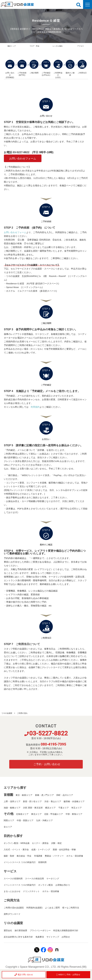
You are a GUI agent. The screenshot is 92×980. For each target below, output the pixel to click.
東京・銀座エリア (24, 795)
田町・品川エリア (65, 795)
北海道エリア (22, 814)
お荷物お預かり (63, 885)
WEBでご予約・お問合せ (68, 975)
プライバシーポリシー (40, 930)
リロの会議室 (7, 713)
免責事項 (40, 937)
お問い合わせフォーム (23, 159)
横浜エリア (50, 808)
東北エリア (36, 814)
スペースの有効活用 (34, 879)
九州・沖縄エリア (44, 820)
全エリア (8, 827)
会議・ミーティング (41, 849)
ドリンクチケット (31, 891)
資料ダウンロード (12, 914)
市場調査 (38, 856)
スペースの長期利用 (13, 879)
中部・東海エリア (74, 814)
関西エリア (9, 820)
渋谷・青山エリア (53, 801)
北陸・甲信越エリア (54, 814)
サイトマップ (53, 937)
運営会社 (8, 930)
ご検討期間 (34, 67)
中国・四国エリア (25, 820)
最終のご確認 (70, 68)
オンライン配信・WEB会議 (17, 843)
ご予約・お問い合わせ (47, 764)
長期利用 (42, 862)
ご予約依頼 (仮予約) (22, 68)
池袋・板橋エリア (12, 808)
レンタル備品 (58, 46)
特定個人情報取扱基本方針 (66, 930)
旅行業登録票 (21, 930)
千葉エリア (64, 808)
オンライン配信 (45, 885)
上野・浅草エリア (12, 801)
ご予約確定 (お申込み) (46, 68)
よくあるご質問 (52, 908)
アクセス (81, 46)
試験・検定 (57, 843)
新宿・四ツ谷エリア (32, 801)
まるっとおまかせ (12, 891)
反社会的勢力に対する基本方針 (18, 937)
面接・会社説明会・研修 (64, 849)
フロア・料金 (34, 46)
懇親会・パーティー (54, 856)
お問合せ (66, 937)
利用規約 (35, 407)
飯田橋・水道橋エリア (74, 801)
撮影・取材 (9, 856)
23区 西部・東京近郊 (33, 808)
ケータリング (53, 879)
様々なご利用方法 (71, 908)
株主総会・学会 (24, 856)
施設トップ (12, 46)
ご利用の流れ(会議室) (14, 908)
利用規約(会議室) (34, 908)
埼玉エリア (76, 808)
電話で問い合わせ (24, 975)
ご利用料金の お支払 (58, 69)
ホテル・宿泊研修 (75, 856)
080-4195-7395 (53, 744)
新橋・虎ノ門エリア (44, 795)
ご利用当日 (82, 67)
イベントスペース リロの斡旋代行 (20, 862)
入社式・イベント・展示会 (16, 849)
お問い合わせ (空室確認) (10, 69)
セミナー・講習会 (40, 843)
